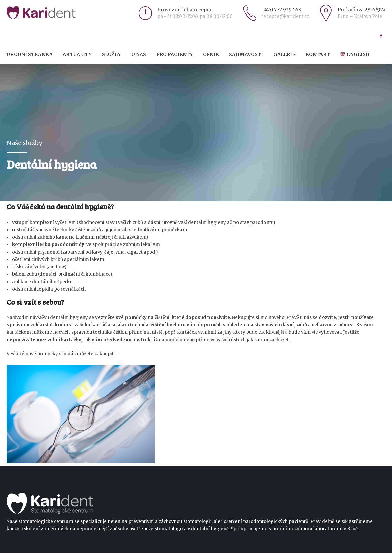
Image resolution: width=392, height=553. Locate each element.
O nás (139, 54)
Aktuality (77, 54)
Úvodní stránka (30, 54)
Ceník (211, 54)
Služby (111, 54)
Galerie (284, 54)
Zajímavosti (246, 54)
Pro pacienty (175, 54)
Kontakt (318, 54)
